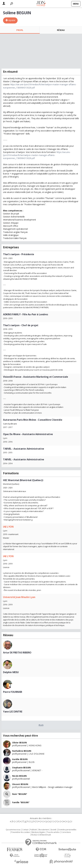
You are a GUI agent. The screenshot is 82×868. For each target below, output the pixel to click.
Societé (54, 830)
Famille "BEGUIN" (21, 802)
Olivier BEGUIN (19, 743)
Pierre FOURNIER (13, 692)
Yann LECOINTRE (13, 712)
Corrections (66, 832)
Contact (25, 830)
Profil (20, 30)
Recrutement (44, 830)
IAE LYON (8, 527)
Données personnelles (67, 830)
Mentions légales (38, 832)
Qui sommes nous (13, 830)
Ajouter (12, 20)
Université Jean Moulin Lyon (19, 597)
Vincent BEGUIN (20, 784)
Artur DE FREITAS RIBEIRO (17, 653)
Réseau (61, 30)
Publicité (33, 830)
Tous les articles (53, 832)
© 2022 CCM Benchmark (41, 835)
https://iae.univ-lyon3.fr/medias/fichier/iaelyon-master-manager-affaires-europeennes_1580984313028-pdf (37, 155)
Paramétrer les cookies (21, 832)
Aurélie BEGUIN (20, 759)
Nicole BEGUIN (19, 776)
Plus (41, 725)
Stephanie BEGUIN (21, 768)
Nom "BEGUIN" (20, 794)
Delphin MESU (11, 672)
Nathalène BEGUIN (22, 751)
